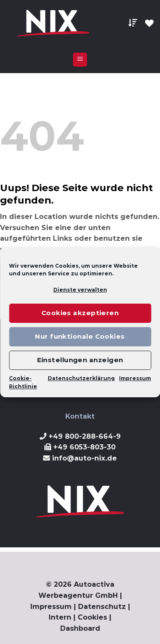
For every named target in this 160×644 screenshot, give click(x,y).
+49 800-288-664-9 (85, 436)
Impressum (135, 378)
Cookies (92, 617)
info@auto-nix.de (84, 458)
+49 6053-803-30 (84, 447)
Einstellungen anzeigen (80, 360)
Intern (60, 617)
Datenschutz (102, 607)
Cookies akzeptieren (80, 313)
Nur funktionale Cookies (80, 336)
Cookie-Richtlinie (23, 382)
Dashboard (80, 628)
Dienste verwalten (80, 290)
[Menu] (80, 60)
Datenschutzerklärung (81, 378)
